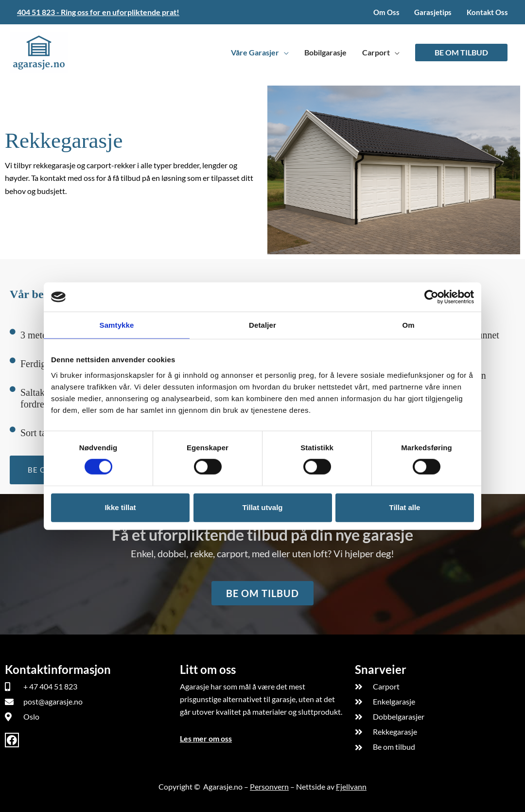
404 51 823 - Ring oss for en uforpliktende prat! (98, 12)
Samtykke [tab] (117, 325)
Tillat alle (405, 507)
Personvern (269, 786)
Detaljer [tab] (262, 325)
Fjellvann (351, 786)
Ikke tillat (120, 507)
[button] (461, 53)
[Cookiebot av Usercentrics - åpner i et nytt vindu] (431, 297)
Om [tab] (408, 325)
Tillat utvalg (262, 507)
